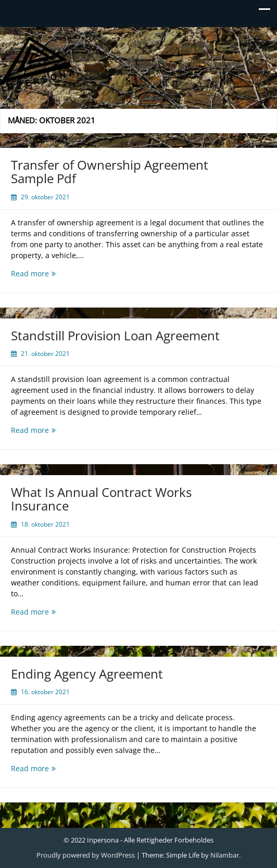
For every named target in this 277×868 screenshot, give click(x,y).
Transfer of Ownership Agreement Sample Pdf (110, 171)
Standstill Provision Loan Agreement (115, 335)
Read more (49, 273)
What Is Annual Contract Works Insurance (101, 499)
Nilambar (225, 855)
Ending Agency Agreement (87, 674)
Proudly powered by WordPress (86, 855)
